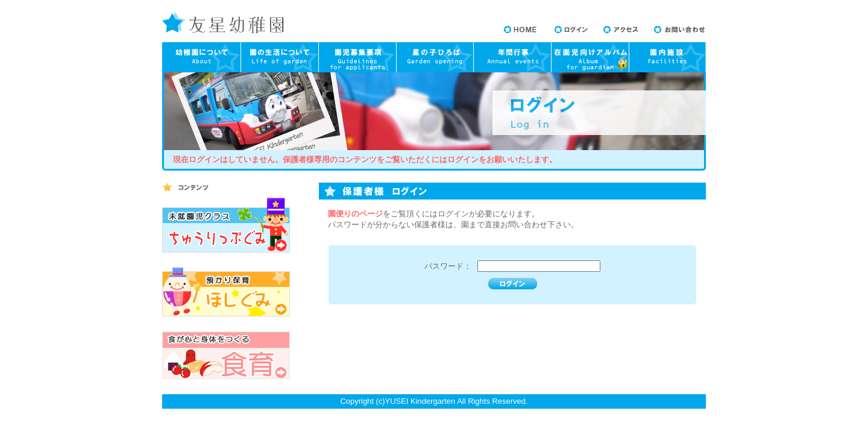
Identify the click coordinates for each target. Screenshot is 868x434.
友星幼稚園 (223, 23)
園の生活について (280, 57)
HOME (520, 30)
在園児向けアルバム (590, 57)
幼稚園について (202, 57)
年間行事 (512, 57)
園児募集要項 (358, 57)
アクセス (621, 30)
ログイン (571, 30)
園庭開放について (435, 57)
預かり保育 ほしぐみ (226, 292)
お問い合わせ (680, 30)
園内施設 (667, 57)
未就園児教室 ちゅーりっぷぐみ (226, 225)
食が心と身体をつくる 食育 (226, 355)
